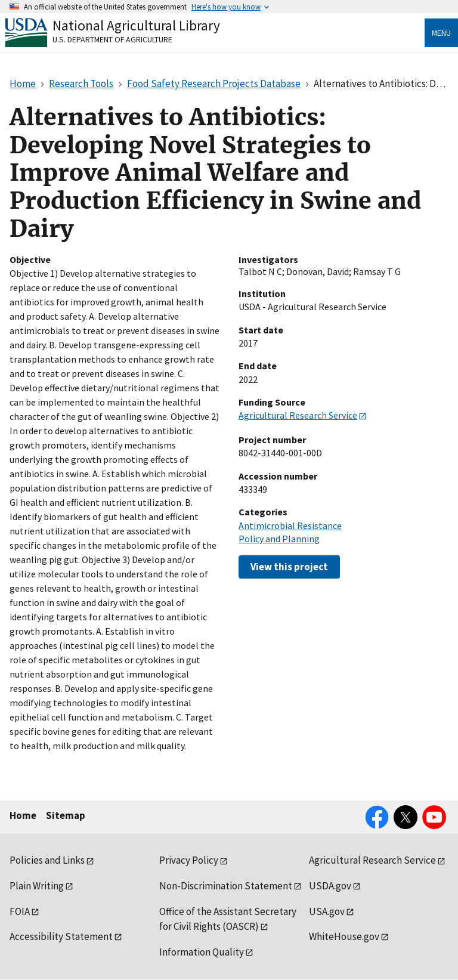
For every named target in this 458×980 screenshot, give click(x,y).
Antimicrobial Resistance (290, 525)
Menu (441, 33)
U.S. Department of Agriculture (112, 39)
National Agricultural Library (136, 25)
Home (23, 815)
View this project (289, 567)
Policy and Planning (279, 539)
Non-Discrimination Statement (226, 886)
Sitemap (66, 815)
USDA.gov (330, 886)
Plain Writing (37, 886)
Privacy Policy (189, 860)
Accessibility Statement (61, 936)
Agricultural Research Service (298, 415)
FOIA (20, 911)
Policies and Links (47, 860)
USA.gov (327, 911)
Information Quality (202, 952)
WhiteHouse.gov (344, 936)
